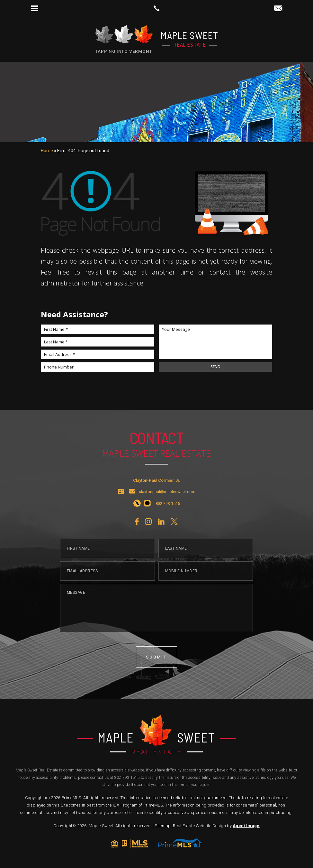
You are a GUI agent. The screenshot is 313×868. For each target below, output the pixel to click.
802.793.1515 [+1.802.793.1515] (127, 778)
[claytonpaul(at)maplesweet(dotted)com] (278, 9)
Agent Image (246, 826)
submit (156, 660)
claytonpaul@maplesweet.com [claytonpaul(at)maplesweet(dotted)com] (167, 495)
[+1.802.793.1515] (137, 507)
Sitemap (163, 826)
